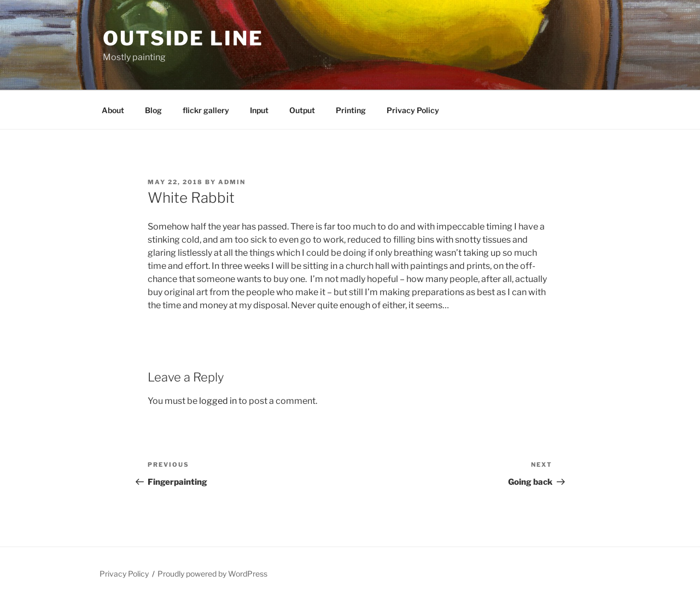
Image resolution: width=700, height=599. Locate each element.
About (113, 110)
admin (232, 182)
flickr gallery (206, 110)
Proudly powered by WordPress (212, 574)
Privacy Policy (413, 110)
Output (302, 110)
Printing (351, 110)
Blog (153, 110)
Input (259, 110)
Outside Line (183, 38)
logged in (218, 401)
